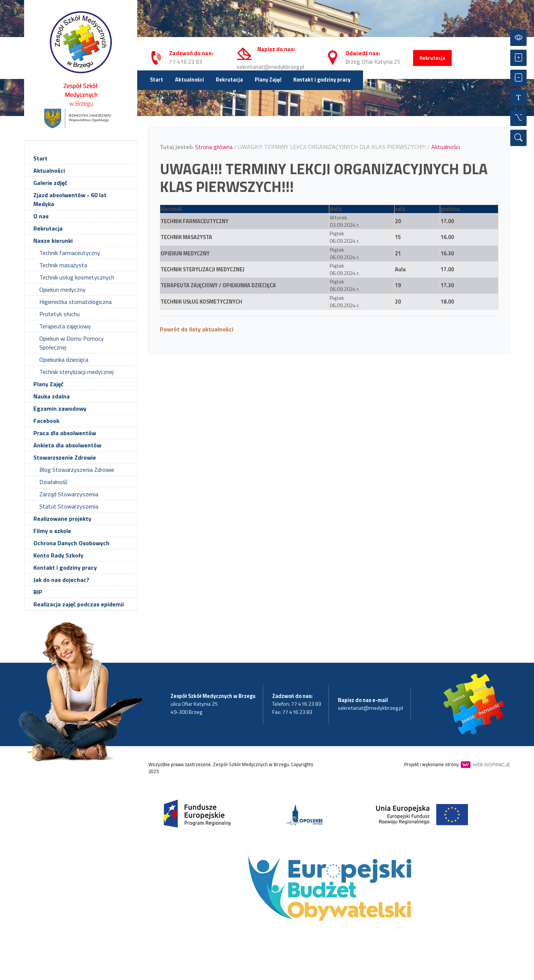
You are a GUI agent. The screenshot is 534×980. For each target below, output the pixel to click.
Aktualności (189, 80)
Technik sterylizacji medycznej (76, 372)
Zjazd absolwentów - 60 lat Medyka (70, 199)
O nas (41, 216)
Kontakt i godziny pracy (322, 80)
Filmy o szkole (52, 531)
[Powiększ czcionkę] (518, 58)
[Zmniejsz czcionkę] (518, 78)
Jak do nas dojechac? (61, 580)
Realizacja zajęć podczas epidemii (79, 604)
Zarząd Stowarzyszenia (69, 494)
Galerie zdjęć (50, 183)
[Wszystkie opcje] (518, 118)
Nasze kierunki (53, 241)
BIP (38, 592)
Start (156, 80)
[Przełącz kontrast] (518, 38)
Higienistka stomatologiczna (75, 302)
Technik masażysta (63, 265)
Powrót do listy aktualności (197, 329)
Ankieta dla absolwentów (67, 445)
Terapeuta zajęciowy (65, 326)
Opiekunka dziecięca (64, 360)
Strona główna (214, 147)
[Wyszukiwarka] (518, 138)
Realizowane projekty (62, 519)
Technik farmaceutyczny (70, 253)
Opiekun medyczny (62, 289)
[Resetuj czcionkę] (518, 98)
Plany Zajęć (268, 80)
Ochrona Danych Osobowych (71, 543)
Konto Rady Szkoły (58, 555)
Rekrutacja (432, 58)
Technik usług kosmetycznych (77, 277)
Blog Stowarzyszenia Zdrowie (77, 470)
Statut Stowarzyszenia (69, 506)
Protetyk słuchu (60, 314)
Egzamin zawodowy (60, 408)
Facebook (46, 421)
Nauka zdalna (52, 396)
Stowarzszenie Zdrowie (65, 457)
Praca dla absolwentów (65, 433)
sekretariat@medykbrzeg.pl (270, 67)
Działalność (54, 482)
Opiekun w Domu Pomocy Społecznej (72, 343)
